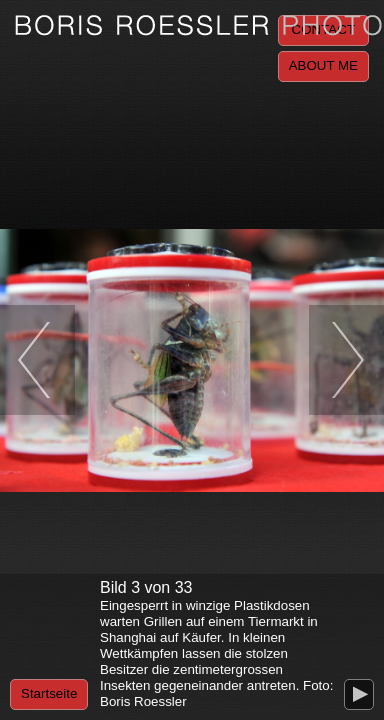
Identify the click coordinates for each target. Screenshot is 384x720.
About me (323, 65)
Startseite (49, 693)
